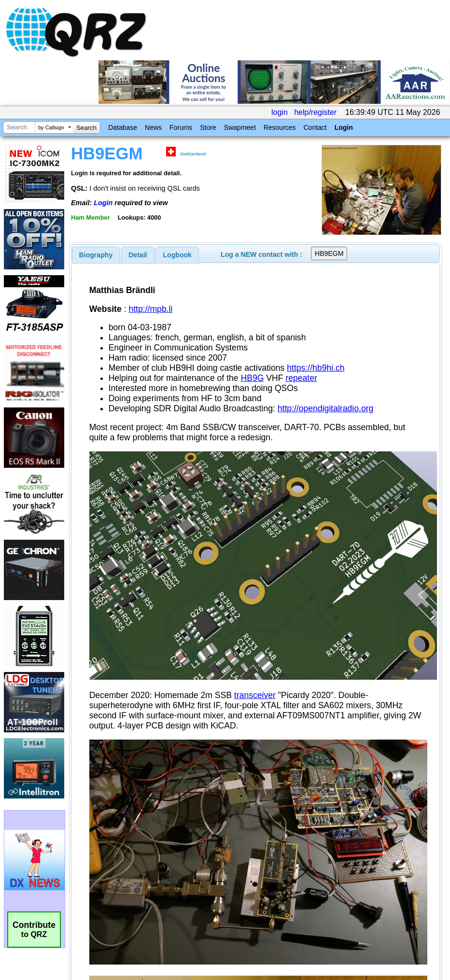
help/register (315, 112)
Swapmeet (240, 127)
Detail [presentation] (138, 255)
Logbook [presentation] (177, 255)
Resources (280, 127)
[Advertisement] (179, 768)
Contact (315, 127)
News (153, 127)
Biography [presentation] (96, 255)
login (280, 112)
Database (123, 127)
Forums (181, 127)
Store (208, 127)
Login (344, 127)
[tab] (96, 255)
